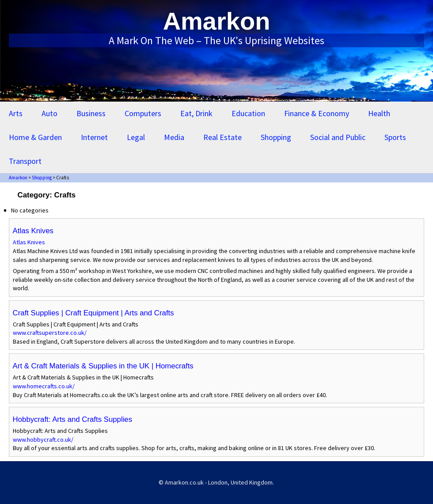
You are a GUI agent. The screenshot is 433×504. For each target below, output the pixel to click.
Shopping (276, 137)
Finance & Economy (317, 113)
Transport (25, 161)
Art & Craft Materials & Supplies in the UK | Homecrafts (103, 366)
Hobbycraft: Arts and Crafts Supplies (73, 419)
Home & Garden (35, 137)
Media (174, 137)
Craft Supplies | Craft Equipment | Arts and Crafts (93, 313)
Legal (136, 137)
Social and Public (338, 137)
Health (379, 113)
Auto (49, 113)
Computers (143, 113)
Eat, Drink (196, 113)
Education (248, 113)
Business (91, 113)
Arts (16, 113)
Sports (395, 137)
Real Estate (222, 137)
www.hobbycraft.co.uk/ (43, 440)
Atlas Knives (33, 231)
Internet (94, 137)
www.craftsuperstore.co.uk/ (50, 333)
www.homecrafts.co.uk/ (44, 386)
